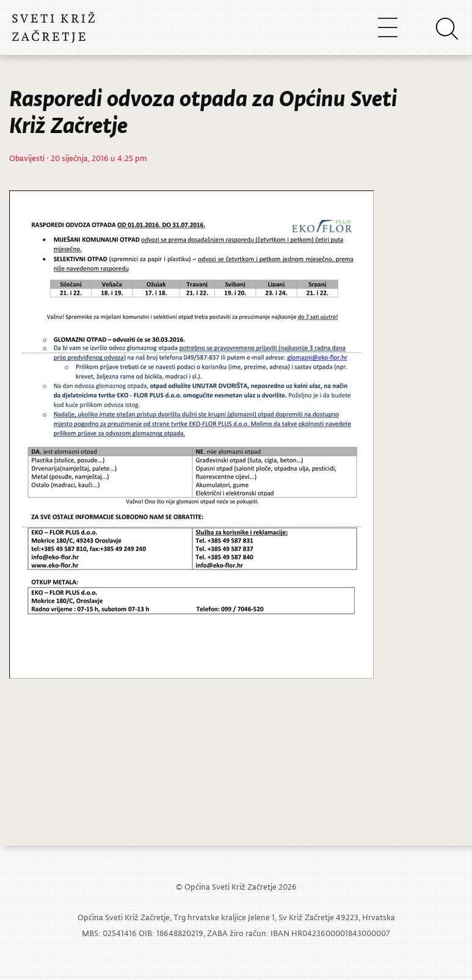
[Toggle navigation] (388, 27)
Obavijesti (27, 158)
